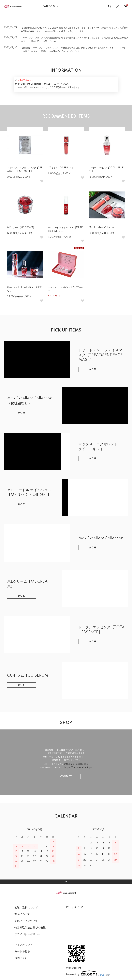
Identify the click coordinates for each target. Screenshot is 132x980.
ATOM (79, 908)
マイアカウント (24, 945)
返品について (22, 914)
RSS (69, 908)
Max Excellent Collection (102, 228)
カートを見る (22, 952)
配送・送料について (26, 908)
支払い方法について (26, 921)
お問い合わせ (22, 958)
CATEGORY (49, 7)
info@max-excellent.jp (76, 764)
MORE (93, 370)
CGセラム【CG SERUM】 (61, 168)
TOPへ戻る (66, 882)
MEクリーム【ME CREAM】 (21, 228)
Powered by (88, 973)
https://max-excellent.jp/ (78, 768)
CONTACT (66, 777)
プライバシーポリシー (27, 935)
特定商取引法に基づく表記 (30, 928)
